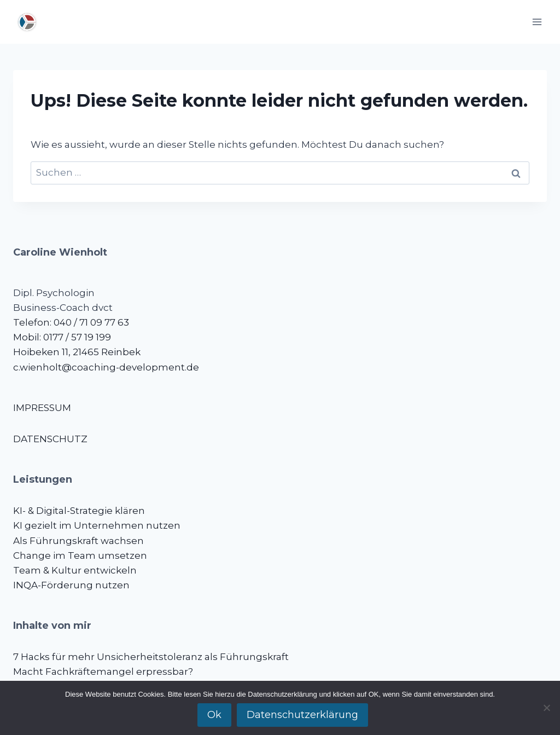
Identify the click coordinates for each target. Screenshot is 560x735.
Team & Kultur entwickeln (75, 570)
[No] (546, 708)
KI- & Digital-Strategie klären (79, 511)
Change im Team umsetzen (80, 555)
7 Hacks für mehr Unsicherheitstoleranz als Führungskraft (151, 657)
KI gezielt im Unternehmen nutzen (97, 525)
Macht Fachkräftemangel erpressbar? (103, 672)
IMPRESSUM (42, 408)
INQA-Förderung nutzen (71, 585)
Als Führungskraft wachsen (78, 541)
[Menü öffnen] (537, 22)
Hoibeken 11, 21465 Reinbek (77, 352)
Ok (214, 715)
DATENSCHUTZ (50, 439)
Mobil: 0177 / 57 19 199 (62, 337)
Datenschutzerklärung (302, 715)
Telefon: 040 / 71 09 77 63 (71, 322)
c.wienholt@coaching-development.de (106, 367)
